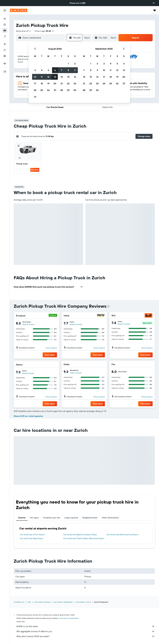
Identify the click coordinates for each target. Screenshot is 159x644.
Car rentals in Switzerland (63, 602)
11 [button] (42, 77)
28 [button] (62, 90)
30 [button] (75, 90)
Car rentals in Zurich (83, 602)
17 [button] (35, 83)
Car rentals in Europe (42, 602)
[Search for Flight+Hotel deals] (5, 36)
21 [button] (62, 83)
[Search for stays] (5, 25)
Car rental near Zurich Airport (32, 535)
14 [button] (62, 77)
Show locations (51, 348)
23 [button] (75, 83)
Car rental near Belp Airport (32, 538)
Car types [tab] (34, 518)
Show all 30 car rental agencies (28, 416)
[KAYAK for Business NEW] (5, 56)
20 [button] (55, 83)
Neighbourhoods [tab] (90, 518)
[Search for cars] (5, 30)
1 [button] (68, 64)
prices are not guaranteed (69, 618)
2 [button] (75, 64)
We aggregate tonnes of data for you (86, 631)
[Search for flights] (5, 19)
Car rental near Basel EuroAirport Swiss (80, 535)
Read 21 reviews (28, 373)
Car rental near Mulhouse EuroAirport (122, 535)
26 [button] (48, 90)
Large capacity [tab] (71, 518)
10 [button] (35, 77)
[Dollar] (101, 364)
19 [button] (48, 83)
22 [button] (68, 83)
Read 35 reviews (124, 324)
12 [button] (48, 77)
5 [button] (48, 70)
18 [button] (42, 83)
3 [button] (35, 70)
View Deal (35, 170)
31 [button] (35, 97)
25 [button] (42, 90)
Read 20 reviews (76, 324)
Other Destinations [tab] (110, 518)
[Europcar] (53, 316)
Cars (29, 602)
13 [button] (55, 77)
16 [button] (75, 77)
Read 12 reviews (28, 324)
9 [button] (75, 70)
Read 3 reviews (76, 373)
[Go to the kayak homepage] (19, 10)
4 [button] (42, 70)
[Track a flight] (5, 50)
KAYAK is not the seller (86, 626)
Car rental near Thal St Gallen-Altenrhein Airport (84, 538)
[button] (154, 3)
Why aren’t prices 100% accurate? (86, 636)
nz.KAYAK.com (19, 602)
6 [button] (55, 70)
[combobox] (24, 31)
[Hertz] (101, 316)
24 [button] (35, 90)
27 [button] (55, 90)
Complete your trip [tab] (52, 518)
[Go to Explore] (5, 44)
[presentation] (108, 306)
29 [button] (68, 90)
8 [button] (68, 70)
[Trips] (5, 64)
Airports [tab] (22, 518)
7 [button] (62, 70)
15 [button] (68, 77)
